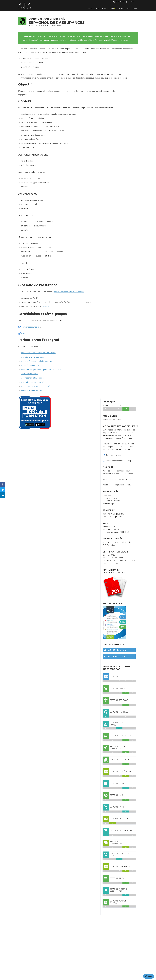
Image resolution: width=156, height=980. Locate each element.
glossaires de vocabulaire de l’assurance (69, 292)
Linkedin (4, 493)
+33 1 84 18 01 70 (116, 650)
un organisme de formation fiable (34, 382)
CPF (104, 542)
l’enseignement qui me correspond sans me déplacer (43, 369)
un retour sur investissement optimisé (36, 386)
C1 (132, 409)
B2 (126, 409)
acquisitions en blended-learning (34, 357)
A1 (106, 409)
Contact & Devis (124, 8)
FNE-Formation (109, 545)
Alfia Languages (25, 6)
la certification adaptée (30, 374)
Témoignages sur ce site (31, 327)
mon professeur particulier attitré (34, 365)
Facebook (4, 483)
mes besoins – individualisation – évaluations (39, 353)
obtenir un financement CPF (32, 390)
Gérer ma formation (114, 455)
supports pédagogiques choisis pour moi (37, 361)
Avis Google (26, 333)
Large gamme (108, 495)
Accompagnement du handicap (119, 461)
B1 (119, 409)
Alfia (112, 8)
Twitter (4, 488)
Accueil (91, 8)
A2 (113, 409)
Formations (101, 8)
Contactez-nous (115, 656)
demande (46, 306)
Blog (135, 8)
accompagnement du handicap (33, 378)
